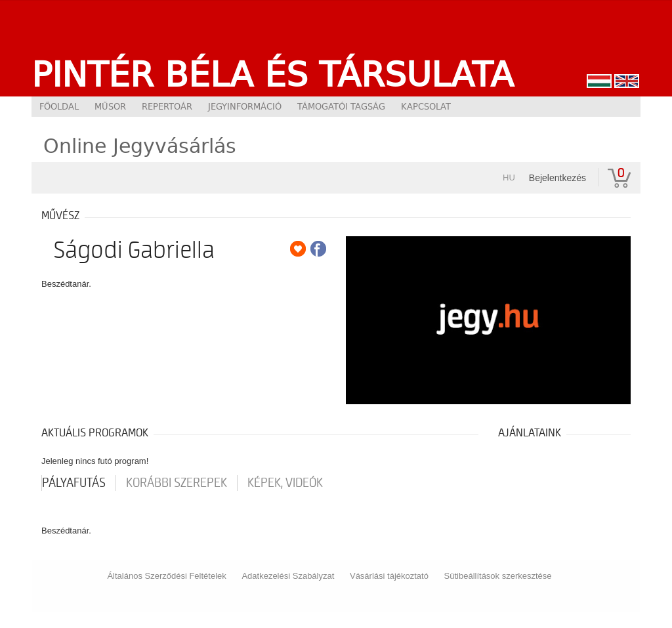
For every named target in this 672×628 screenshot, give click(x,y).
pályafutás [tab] (74, 483)
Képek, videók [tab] (285, 483)
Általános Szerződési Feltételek (166, 576)
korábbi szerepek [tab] (177, 483)
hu (509, 178)
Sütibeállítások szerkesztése (498, 576)
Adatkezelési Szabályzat (288, 576)
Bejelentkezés (557, 178)
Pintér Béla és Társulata (273, 74)
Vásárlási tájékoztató (389, 576)
